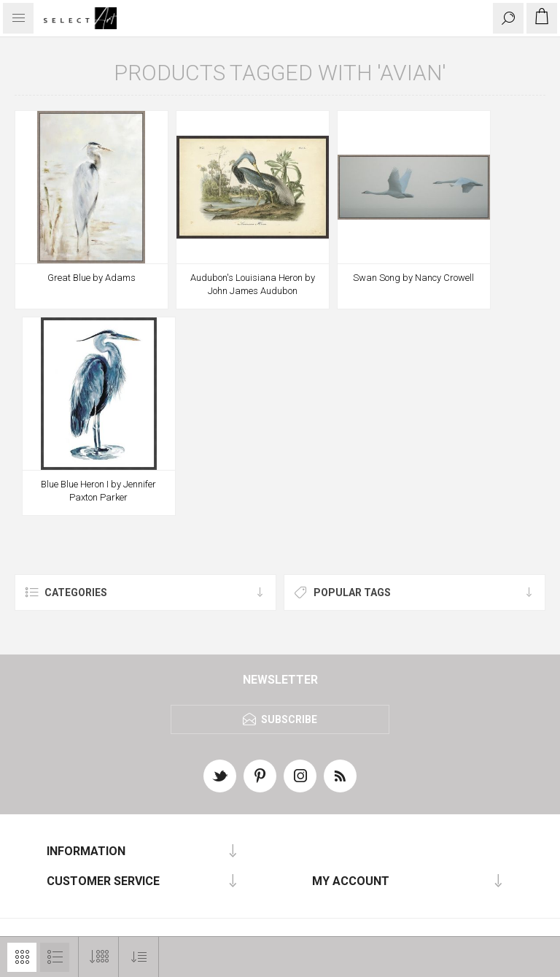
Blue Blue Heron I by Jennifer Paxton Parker (98, 491)
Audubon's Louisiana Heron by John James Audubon (253, 284)
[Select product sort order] (139, 957)
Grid (22, 957)
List (55, 957)
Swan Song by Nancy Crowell (413, 278)
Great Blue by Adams (92, 278)
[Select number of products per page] (99, 957)
